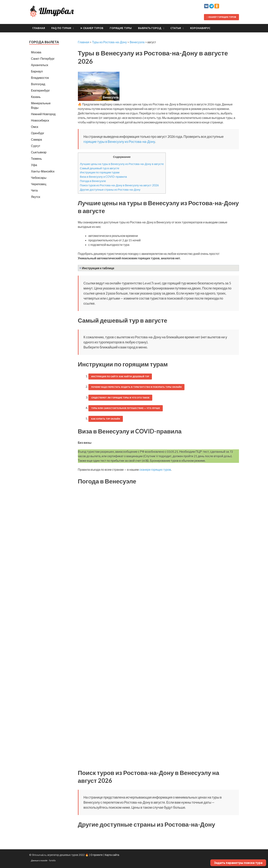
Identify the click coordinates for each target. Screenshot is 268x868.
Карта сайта (112, 855)
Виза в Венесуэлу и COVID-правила (103, 177)
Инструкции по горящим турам (100, 172)
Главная (39, 28)
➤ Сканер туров (92, 28)
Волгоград (38, 84)
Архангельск (40, 65)
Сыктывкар (39, 152)
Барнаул (37, 71)
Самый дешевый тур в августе (100, 168)
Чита (34, 190)
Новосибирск (40, 120)
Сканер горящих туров (221, 17)
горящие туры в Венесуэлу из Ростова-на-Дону (119, 142)
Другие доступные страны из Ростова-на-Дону (110, 189)
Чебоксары (39, 178)
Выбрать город (150, 28)
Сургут (36, 146)
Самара (37, 139)
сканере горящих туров (155, 469)
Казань (36, 97)
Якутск (36, 197)
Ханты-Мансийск (43, 171)
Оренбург (38, 133)
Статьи (176, 28)
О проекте (97, 855)
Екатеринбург (41, 90)
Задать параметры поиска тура (238, 863)
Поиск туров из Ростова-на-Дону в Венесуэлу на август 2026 (119, 185)
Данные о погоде (39, 860)
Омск (35, 127)
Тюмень (37, 158)
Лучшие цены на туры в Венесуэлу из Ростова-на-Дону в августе (122, 164)
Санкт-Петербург (43, 59)
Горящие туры (121, 28)
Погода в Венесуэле (93, 181)
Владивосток (40, 78)
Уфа (34, 165)
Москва (36, 52)
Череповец (39, 184)
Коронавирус (200, 28)
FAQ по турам (61, 28)
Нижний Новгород (43, 114)
